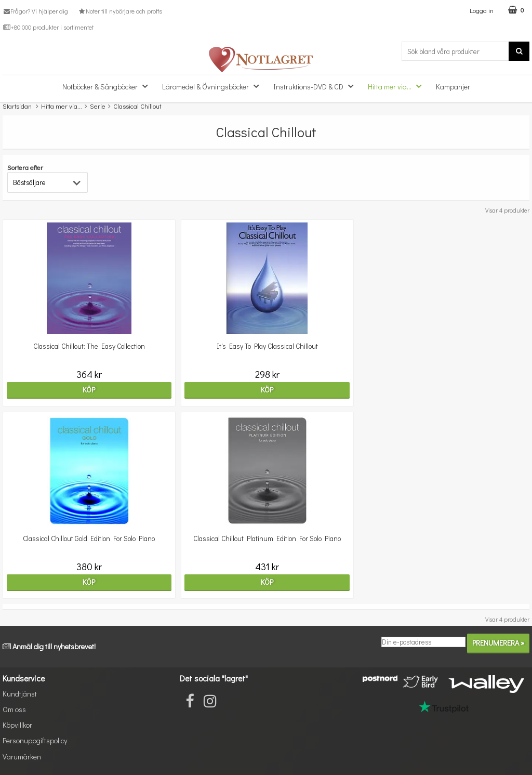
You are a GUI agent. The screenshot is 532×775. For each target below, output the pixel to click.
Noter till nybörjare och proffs (119, 11)
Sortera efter (25, 167)
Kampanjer (453, 87)
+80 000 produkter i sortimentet (48, 27)
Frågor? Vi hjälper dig (35, 11)
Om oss (14, 709)
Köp (89, 390)
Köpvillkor (17, 725)
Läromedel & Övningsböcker (214, 86)
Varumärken (22, 757)
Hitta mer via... (398, 86)
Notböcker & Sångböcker (108, 86)
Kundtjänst (20, 694)
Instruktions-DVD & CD (316, 86)
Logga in (482, 10)
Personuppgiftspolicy (35, 740)
